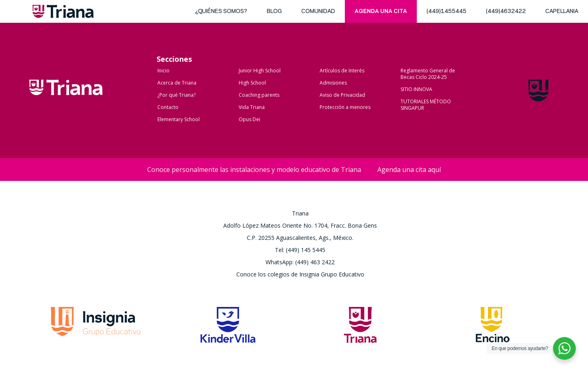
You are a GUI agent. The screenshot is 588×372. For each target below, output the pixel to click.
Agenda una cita (381, 12)
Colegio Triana (66, 96)
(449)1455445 (446, 12)
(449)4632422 (506, 12)
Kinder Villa (228, 327)
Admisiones (333, 83)
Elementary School (179, 119)
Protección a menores (345, 107)
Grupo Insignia (96, 327)
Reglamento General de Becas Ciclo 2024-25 (428, 74)
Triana (63, 13)
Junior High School (260, 71)
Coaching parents (259, 95)
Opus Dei (249, 119)
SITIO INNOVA (416, 89)
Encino (493, 327)
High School (252, 83)
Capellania (562, 12)
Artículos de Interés (342, 71)
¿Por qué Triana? (176, 95)
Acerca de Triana (177, 83)
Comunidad (318, 12)
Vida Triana (252, 107)
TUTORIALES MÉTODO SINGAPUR (426, 105)
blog (274, 12)
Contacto (168, 107)
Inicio (163, 71)
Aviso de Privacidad (342, 95)
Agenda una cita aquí (409, 170)
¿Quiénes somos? (221, 12)
